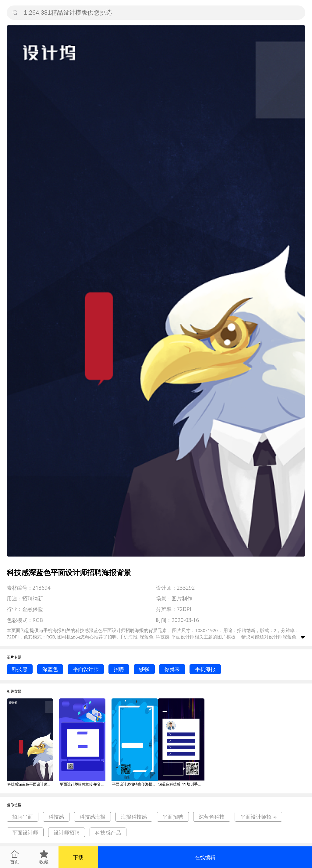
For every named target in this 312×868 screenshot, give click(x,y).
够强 (144, 669)
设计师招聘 (67, 833)
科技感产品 (108, 833)
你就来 (172, 669)
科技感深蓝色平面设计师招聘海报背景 (30, 784)
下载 (78, 857)
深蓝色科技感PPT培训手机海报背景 (181, 784)
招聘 (119, 669)
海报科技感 (134, 817)
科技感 (20, 669)
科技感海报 (92, 817)
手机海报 (205, 669)
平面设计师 (86, 669)
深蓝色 (50, 669)
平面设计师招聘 (259, 817)
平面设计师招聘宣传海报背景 (135, 784)
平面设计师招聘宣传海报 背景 (83, 784)
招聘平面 (23, 817)
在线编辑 (205, 857)
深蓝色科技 (212, 817)
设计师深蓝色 (282, 637)
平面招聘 (173, 817)
